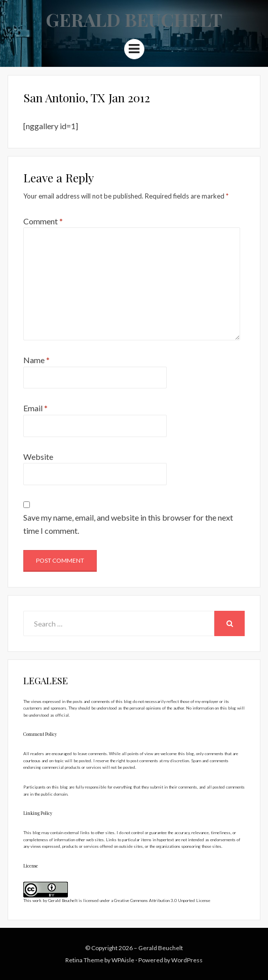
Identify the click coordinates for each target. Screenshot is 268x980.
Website (38, 457)
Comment (43, 221)
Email (35, 408)
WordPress (187, 960)
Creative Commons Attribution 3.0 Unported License (162, 900)
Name (36, 360)
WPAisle (123, 960)
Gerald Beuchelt (134, 19)
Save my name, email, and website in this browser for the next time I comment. (128, 524)
